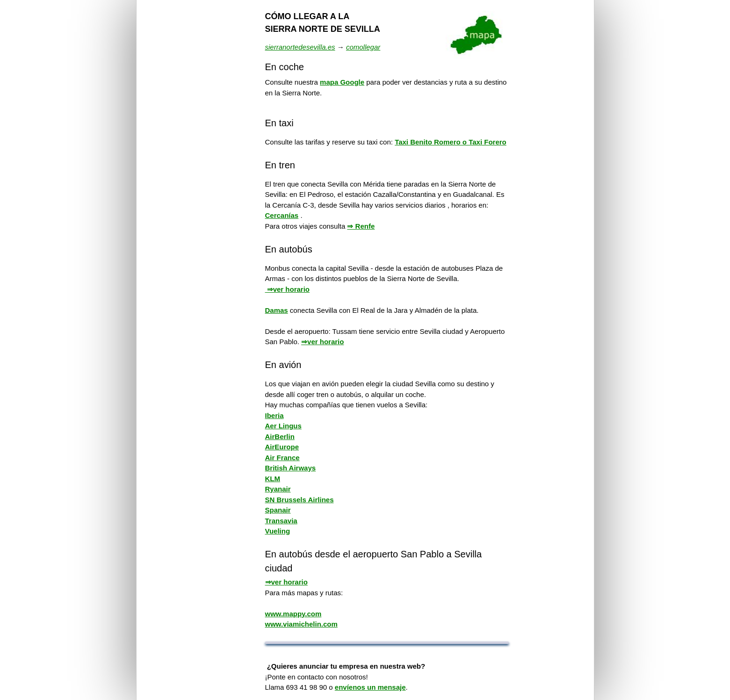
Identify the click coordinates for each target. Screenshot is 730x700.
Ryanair (278, 489)
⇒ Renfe (361, 226)
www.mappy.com (293, 614)
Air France (282, 458)
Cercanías (282, 215)
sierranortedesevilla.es (300, 47)
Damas (277, 310)
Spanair (278, 510)
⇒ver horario (288, 289)
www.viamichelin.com (301, 624)
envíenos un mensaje (370, 687)
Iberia (275, 415)
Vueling (278, 531)
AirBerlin (280, 437)
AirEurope (282, 447)
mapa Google (342, 82)
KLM (273, 479)
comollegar (363, 47)
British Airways (291, 468)
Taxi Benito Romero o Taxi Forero (451, 142)
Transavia (281, 521)
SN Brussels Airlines (300, 500)
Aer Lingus (283, 426)
